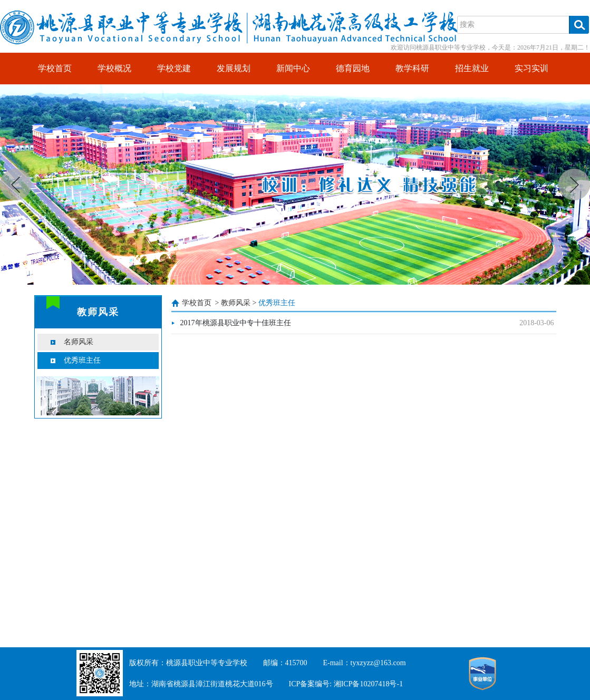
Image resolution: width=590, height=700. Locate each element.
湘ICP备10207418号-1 (368, 684)
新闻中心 (293, 68)
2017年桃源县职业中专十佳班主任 (236, 323)
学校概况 (114, 68)
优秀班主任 (82, 360)
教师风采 (236, 303)
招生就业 (472, 68)
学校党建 (174, 68)
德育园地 (353, 68)
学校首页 (55, 68)
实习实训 (531, 68)
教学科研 (412, 68)
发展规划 (234, 68)
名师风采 (79, 342)
